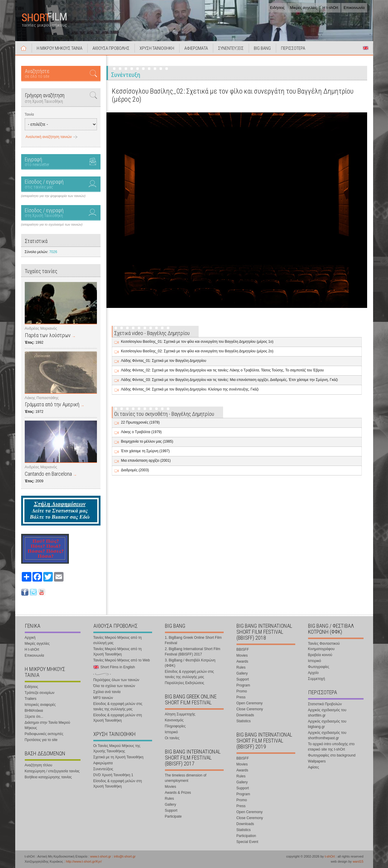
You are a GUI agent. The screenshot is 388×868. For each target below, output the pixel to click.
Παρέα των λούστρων (48, 335)
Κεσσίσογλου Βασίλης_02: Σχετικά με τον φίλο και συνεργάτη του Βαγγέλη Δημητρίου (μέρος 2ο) (197, 351)
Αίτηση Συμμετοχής (180, 714)
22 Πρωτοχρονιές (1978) (140, 422)
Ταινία (29, 114)
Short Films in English (366, 48)
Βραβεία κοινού (320, 655)
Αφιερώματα (103, 763)
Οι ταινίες (172, 738)
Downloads (245, 715)
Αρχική (24, 48)
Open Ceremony (250, 703)
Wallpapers (317, 761)
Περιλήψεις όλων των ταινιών (116, 680)
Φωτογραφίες (319, 667)
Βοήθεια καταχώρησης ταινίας (48, 777)
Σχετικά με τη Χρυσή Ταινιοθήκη (119, 757)
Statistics (244, 721)
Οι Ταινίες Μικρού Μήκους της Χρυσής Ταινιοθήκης (117, 748)
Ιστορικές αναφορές (40, 705)
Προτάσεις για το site (41, 740)
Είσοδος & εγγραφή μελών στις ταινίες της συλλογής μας (118, 706)
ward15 (358, 861)
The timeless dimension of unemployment (186, 778)
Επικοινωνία (354, 8)
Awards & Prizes (178, 793)
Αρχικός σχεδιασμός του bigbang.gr (327, 724)
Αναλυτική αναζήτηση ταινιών (49, 137)
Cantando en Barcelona (48, 474)
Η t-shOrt (330, 8)
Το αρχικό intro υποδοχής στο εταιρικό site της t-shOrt (331, 747)
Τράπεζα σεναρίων (40, 693)
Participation (246, 836)
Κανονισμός (174, 720)
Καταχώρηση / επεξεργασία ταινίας (52, 771)
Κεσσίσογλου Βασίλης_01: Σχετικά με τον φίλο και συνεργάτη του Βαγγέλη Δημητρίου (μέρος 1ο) (197, 342)
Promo (242, 691)
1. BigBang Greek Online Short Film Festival (193, 640)
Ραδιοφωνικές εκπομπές (44, 734)
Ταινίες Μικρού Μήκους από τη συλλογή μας (118, 640)
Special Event (247, 842)
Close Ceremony (250, 709)
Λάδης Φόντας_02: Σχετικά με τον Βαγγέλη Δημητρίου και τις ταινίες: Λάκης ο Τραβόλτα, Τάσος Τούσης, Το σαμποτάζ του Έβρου (222, 370)
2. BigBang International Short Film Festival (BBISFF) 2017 (193, 652)
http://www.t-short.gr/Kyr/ (84, 861)
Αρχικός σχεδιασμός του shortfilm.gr (327, 713)
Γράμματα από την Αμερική (52, 404)
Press (241, 697)
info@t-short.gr (125, 856)
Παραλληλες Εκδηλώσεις (185, 683)
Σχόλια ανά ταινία (107, 692)
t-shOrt (330, 856)
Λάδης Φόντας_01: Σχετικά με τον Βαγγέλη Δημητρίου (164, 361)
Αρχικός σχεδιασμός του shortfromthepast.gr (327, 735)
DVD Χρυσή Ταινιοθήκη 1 (113, 775)
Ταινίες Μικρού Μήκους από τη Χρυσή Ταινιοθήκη (118, 652)
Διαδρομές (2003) (135, 470)
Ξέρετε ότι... (34, 717)
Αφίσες (314, 767)
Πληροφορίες (175, 726)
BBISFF (243, 650)
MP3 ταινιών (103, 698)
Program (243, 685)
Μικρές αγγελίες (303, 8)
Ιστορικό (171, 732)
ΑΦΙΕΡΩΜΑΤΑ (196, 48)
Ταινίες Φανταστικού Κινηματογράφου (324, 646)
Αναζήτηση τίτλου (39, 765)
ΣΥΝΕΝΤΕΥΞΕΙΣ (231, 48)
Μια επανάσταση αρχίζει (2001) (146, 461)
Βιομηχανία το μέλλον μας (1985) (147, 441)
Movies (171, 787)
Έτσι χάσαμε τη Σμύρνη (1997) (145, 451)
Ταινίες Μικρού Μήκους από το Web (122, 660)
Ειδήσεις (277, 8)
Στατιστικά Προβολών (325, 704)
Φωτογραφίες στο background (332, 755)
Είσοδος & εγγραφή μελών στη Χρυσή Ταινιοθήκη (118, 718)
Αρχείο (313, 673)
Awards (242, 661)
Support (171, 810)
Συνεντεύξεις (103, 769)
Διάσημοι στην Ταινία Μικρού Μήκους (48, 725)
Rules (170, 799)
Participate (173, 816)
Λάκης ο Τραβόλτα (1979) (142, 432)
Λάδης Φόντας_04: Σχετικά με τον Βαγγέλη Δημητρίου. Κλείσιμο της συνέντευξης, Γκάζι (190, 389)
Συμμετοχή (317, 679)
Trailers (31, 699)
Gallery (171, 805)
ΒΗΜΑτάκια (34, 711)
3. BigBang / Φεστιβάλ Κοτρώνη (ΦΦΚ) (190, 663)
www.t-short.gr (101, 856)
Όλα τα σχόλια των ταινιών (114, 686)
